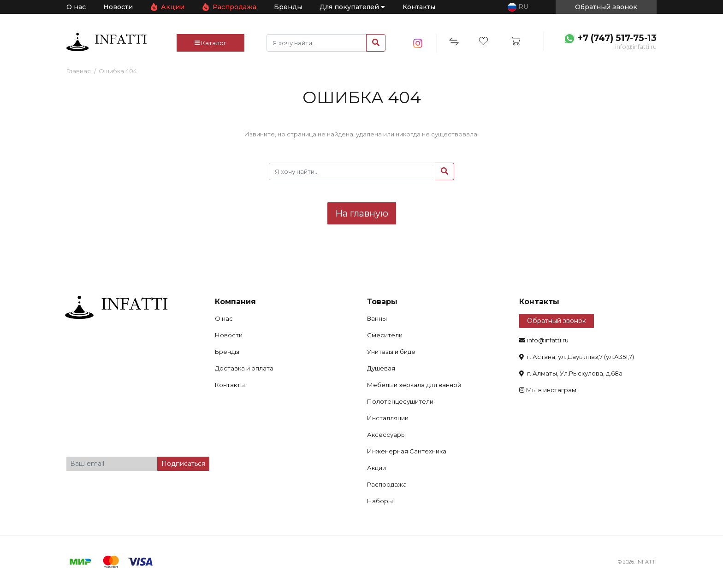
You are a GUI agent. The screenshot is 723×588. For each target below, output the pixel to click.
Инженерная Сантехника (407, 451)
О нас (76, 7)
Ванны (377, 318)
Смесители (385, 335)
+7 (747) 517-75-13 (617, 38)
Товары (382, 302)
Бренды (288, 7)
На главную (362, 213)
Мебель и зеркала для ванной (414, 385)
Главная (79, 71)
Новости (118, 7)
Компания (235, 302)
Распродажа (234, 7)
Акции (173, 7)
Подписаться (183, 464)
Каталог (210, 43)
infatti (107, 42)
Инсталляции (388, 418)
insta (418, 43)
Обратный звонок (557, 321)
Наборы (380, 501)
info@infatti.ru (636, 47)
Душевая (381, 368)
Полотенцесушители (400, 401)
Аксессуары (386, 435)
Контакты (419, 7)
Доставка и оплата (244, 368)
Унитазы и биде (391, 352)
